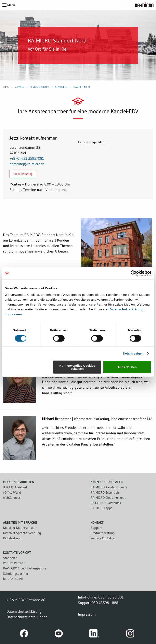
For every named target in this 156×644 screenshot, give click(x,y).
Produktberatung (103, 533)
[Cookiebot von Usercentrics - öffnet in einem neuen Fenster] (134, 273)
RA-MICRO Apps (101, 508)
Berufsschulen (13, 579)
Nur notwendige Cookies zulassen (77, 367)
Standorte (61, 87)
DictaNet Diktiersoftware (20, 528)
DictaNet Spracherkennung (22, 533)
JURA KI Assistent (15, 487)
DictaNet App (12, 538)
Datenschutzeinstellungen (27, 617)
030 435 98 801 (111, 597)
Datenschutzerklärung (127, 309)
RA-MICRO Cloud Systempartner (25, 568)
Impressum (13, 314)
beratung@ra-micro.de (27, 164)
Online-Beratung (23, 174)
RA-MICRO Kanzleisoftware (109, 487)
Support (96, 528)
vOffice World (12, 492)
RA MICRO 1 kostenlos (106, 503)
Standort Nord (81, 87)
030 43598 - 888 (105, 603)
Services (19, 87)
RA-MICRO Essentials (105, 492)
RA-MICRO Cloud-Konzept (108, 498)
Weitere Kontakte (103, 538)
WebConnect (12, 498)
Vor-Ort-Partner (14, 563)
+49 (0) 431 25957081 (27, 158)
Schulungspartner (16, 574)
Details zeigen (133, 353)
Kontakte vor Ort (40, 87)
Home (6, 87)
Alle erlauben (127, 367)
